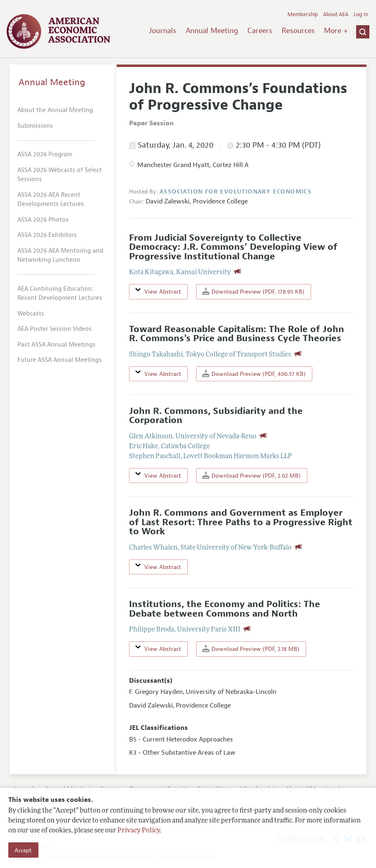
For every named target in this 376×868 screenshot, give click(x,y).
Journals (163, 31)
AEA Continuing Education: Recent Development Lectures (60, 294)
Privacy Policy (139, 831)
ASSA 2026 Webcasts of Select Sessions (60, 175)
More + (336, 31)
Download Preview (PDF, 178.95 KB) (253, 291)
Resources (298, 31)
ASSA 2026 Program (45, 154)
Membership (303, 14)
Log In (361, 14)
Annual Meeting (212, 31)
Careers (260, 31)
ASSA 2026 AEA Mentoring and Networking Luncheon (60, 256)
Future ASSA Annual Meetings (60, 360)
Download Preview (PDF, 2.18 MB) (251, 649)
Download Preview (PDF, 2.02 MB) (251, 475)
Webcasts (31, 314)
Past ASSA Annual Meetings (56, 345)
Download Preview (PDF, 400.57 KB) (254, 374)
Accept (23, 850)
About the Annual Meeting (55, 110)
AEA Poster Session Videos (55, 329)
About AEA (336, 14)
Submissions (35, 126)
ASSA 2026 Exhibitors (47, 235)
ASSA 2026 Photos (43, 220)
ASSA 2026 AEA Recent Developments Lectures (51, 200)
